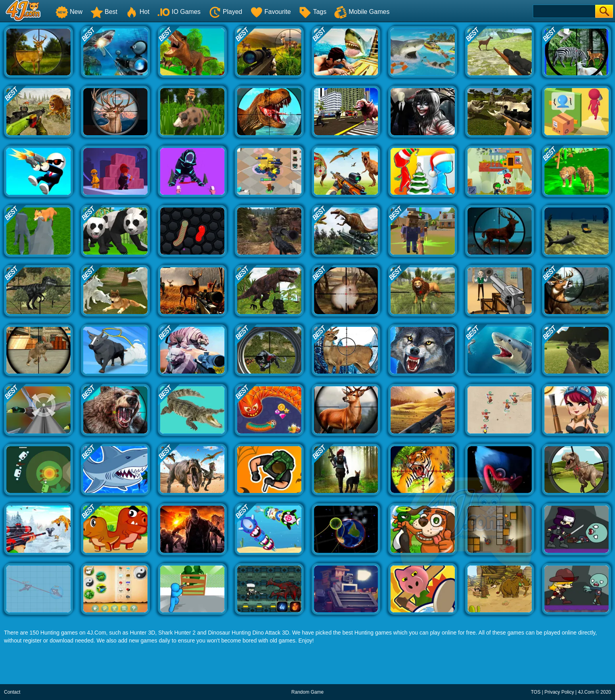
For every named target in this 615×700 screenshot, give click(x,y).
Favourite (271, 12)
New (69, 12)
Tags (312, 12)
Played (225, 12)
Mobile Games (362, 12)
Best (104, 12)
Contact (12, 692)
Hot (137, 12)
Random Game (307, 692)
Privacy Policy (559, 692)
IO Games (179, 12)
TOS (536, 692)
